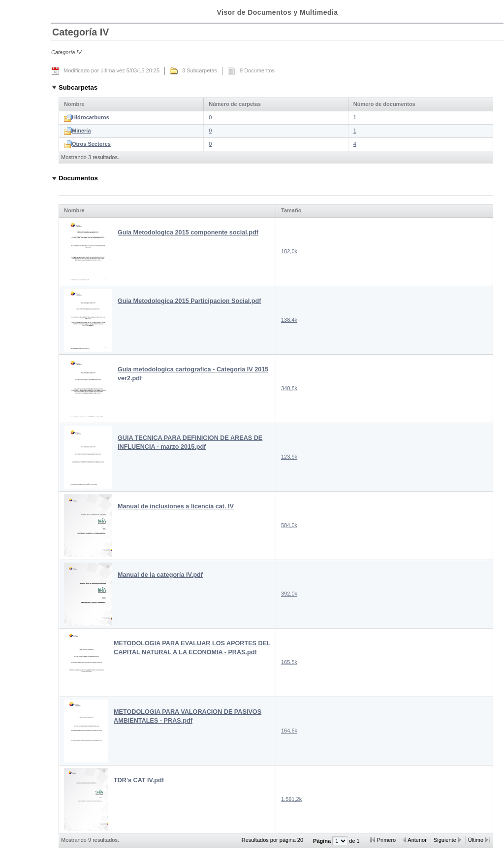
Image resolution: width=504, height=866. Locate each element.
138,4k (289, 320)
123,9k (289, 457)
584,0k (289, 525)
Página (323, 841)
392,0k (289, 594)
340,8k (289, 388)
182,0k (289, 251)
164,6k (289, 731)
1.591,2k (291, 799)
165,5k (289, 662)
